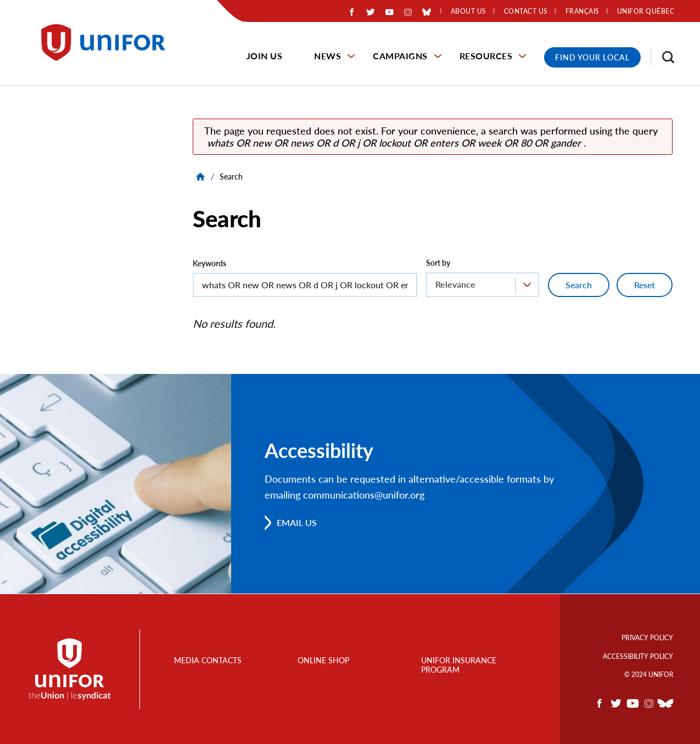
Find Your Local (592, 57)
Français (583, 12)
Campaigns (400, 56)
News (327, 56)
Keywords (209, 263)
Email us (297, 522)
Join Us (265, 56)
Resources (486, 56)
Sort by (438, 263)
